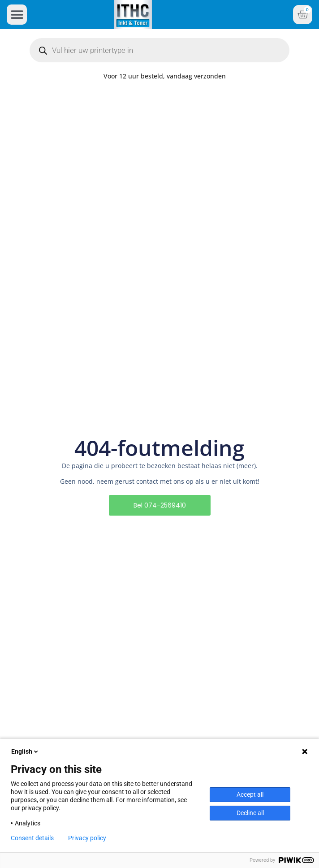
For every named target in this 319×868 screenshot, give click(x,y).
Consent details (32, 838)
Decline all (250, 813)
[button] (17, 15)
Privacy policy (87, 838)
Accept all (250, 794)
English (25, 751)
